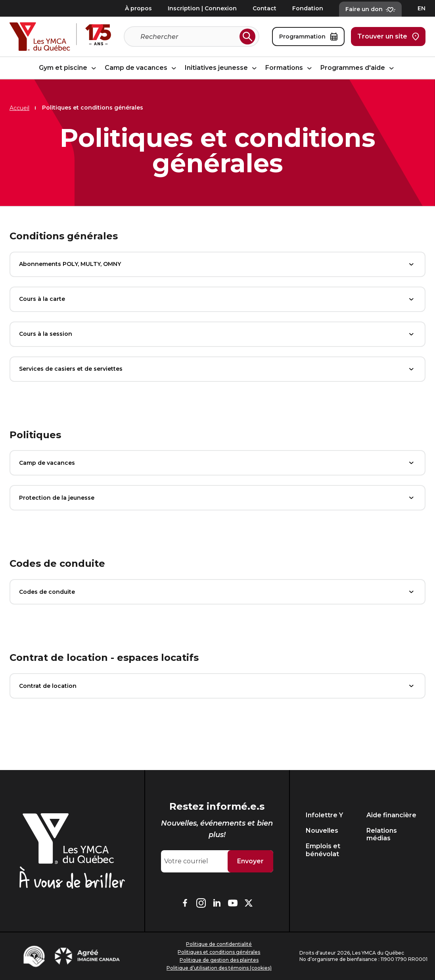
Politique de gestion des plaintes (219, 960)
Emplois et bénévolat (323, 850)
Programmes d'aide (358, 68)
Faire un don (370, 9)
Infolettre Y (324, 815)
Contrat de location (217, 686)
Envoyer (250, 861)
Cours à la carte (217, 299)
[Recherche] (188, 37)
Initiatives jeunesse (222, 68)
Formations (290, 68)
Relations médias (382, 834)
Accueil (19, 108)
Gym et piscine (69, 68)
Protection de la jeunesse (217, 498)
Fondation (308, 8)
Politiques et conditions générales (219, 952)
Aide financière (391, 815)
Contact (264, 8)
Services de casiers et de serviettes (217, 369)
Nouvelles (322, 831)
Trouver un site (388, 37)
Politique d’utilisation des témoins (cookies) (219, 968)
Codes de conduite (217, 592)
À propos (138, 8)
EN (422, 8)
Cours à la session (217, 334)
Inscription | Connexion (202, 8)
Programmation (308, 37)
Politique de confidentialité (219, 944)
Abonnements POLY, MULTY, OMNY (217, 264)
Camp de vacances (142, 68)
